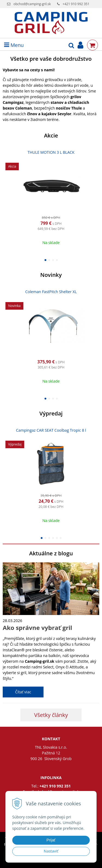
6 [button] (61, 537)
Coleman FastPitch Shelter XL (51, 292)
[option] (51, 198)
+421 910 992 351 (76, 4)
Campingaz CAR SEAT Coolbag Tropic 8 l (51, 430)
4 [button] (57, 259)
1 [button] (45, 259)
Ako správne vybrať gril (37, 627)
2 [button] (49, 259)
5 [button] (57, 537)
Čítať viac (23, 692)
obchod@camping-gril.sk (32, 4)
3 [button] (53, 259)
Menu (14, 45)
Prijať (51, 840)
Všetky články (51, 715)
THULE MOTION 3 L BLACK (51, 152)
